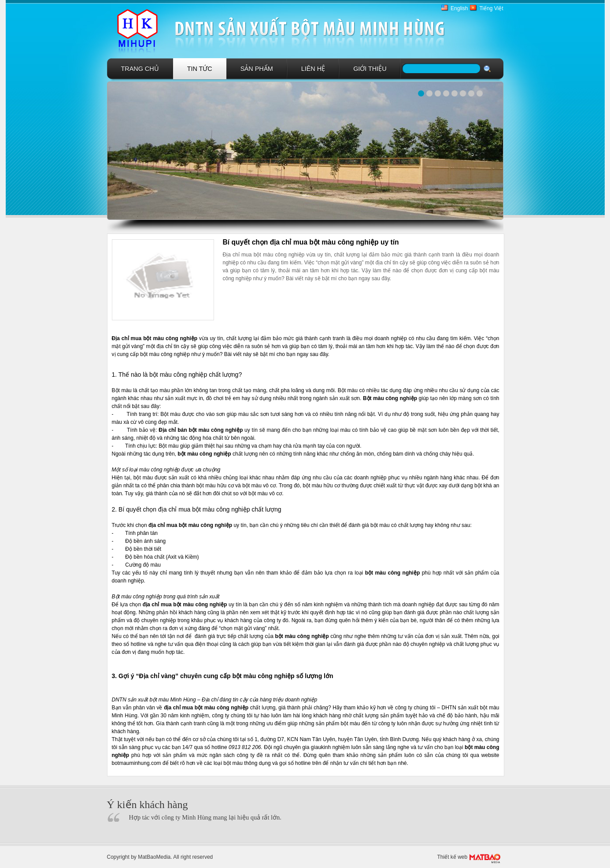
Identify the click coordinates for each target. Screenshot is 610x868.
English (459, 8)
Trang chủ (140, 69)
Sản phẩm (257, 69)
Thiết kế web (453, 857)
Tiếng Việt (491, 8)
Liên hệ (313, 69)
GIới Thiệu (370, 69)
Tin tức (200, 69)
